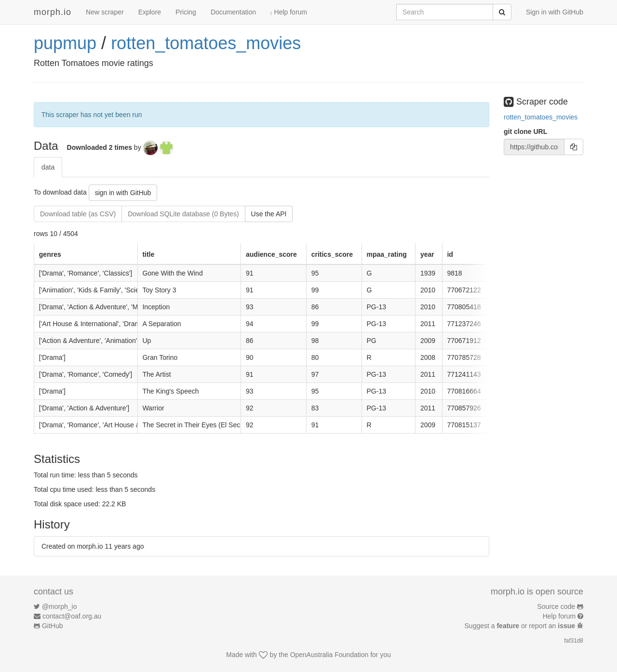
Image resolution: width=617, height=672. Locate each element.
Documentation (233, 12)
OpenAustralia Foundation (329, 655)
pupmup (65, 43)
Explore (150, 12)
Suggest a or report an (521, 626)
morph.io (53, 12)
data (48, 167)
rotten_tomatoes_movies (206, 43)
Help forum (289, 12)
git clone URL (525, 132)
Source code (557, 606)
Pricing (186, 12)
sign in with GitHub (123, 193)
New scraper (105, 12)
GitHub (53, 626)
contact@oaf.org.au (72, 616)
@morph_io (60, 606)
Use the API (269, 214)
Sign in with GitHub (555, 12)
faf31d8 (574, 641)
